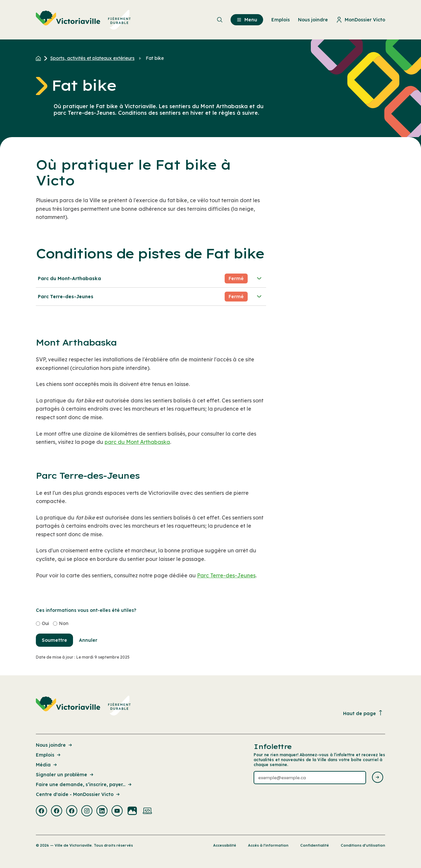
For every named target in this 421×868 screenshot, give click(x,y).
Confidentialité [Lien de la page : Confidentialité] (315, 845)
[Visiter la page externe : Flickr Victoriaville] (132, 811)
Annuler (88, 640)
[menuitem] (83, 20)
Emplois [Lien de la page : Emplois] (49, 755)
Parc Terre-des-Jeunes (150, 297)
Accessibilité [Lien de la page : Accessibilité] (225, 845)
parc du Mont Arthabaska (137, 442)
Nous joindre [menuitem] (313, 20)
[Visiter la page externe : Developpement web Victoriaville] (147, 811)
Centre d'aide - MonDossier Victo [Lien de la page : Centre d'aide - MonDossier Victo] (78, 794)
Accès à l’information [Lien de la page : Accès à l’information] (268, 845)
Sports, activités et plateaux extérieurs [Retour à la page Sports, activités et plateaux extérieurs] (92, 58)
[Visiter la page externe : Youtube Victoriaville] (117, 811)
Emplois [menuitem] (281, 20)
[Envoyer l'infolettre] (378, 778)
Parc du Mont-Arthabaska (150, 278)
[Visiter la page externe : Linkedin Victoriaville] (102, 811)
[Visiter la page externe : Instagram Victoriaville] (87, 811)
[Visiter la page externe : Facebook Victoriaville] (41, 811)
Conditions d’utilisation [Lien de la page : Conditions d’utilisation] (363, 845)
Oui (45, 623)
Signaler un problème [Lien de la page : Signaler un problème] (65, 775)
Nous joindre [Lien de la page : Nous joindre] (54, 745)
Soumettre (54, 640)
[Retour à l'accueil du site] (40, 58)
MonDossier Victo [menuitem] (361, 20)
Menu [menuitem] (247, 20)
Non (64, 623)
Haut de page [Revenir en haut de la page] (363, 713)
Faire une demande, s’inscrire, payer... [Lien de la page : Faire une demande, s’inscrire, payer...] (84, 784)
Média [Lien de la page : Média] (47, 765)
